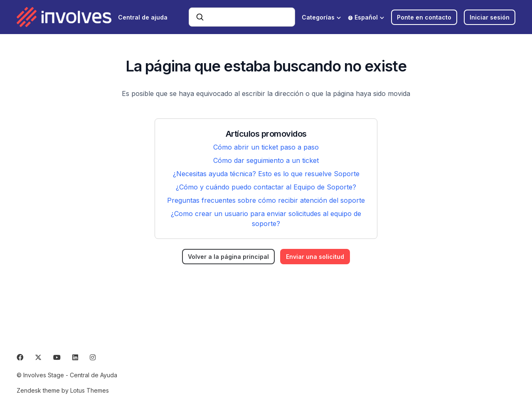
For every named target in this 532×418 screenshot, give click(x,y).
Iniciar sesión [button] (490, 17)
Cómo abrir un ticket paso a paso (266, 147)
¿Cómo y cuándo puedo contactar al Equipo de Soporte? (266, 187)
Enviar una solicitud (315, 257)
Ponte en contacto (424, 17)
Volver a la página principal (228, 257)
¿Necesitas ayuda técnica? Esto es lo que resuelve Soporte (266, 174)
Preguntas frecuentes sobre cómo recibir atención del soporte (266, 200)
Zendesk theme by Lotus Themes (63, 390)
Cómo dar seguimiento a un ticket (266, 160)
